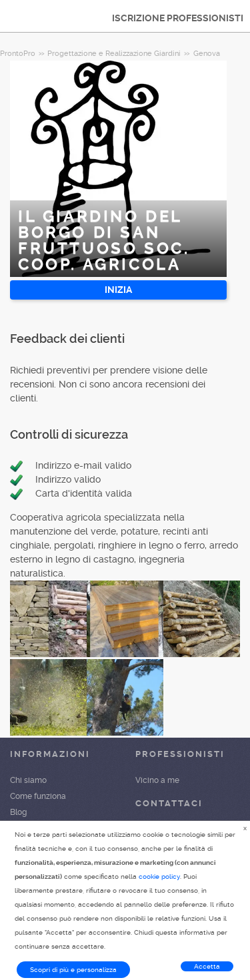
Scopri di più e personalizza (73, 970)
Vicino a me (157, 780)
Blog (18, 812)
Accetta (207, 966)
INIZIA (118, 290)
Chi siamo (28, 780)
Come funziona (38, 796)
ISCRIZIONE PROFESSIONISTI (178, 18)
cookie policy (159, 876)
